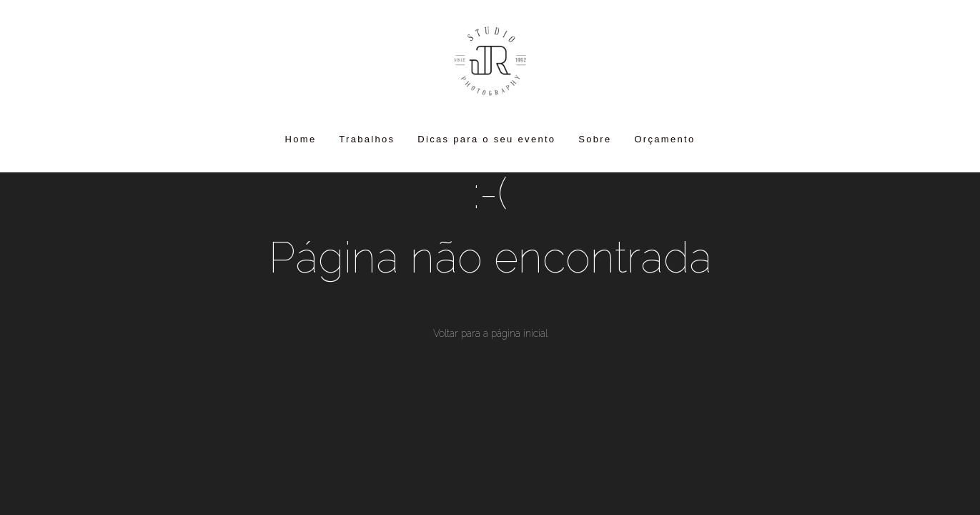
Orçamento (664, 139)
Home (301, 139)
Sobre (595, 139)
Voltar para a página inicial (490, 333)
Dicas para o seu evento (486, 139)
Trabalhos (367, 139)
